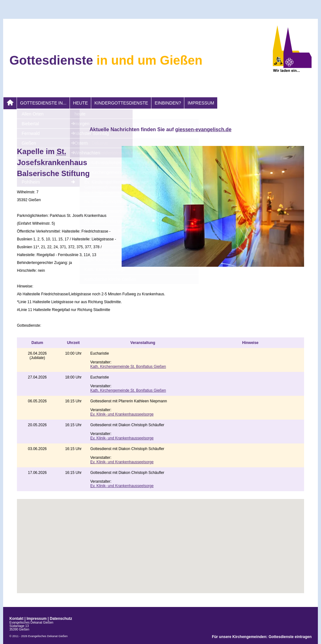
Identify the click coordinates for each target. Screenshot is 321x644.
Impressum (201, 103)
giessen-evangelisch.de (203, 129)
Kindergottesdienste (121, 103)
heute (80, 103)
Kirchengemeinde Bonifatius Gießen (128, 367)
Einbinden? (168, 103)
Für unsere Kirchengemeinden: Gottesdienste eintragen (262, 637)
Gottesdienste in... (43, 103)
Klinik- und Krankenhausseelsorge (122, 414)
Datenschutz (61, 619)
